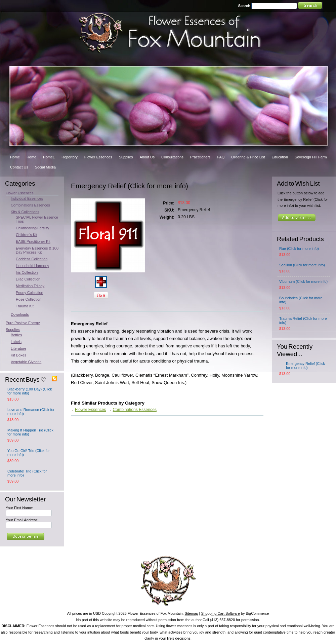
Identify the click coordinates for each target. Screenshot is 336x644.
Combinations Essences (30, 205)
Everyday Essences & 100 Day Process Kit (37, 250)
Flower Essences (20, 193)
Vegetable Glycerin (26, 362)
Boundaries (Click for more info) (301, 300)
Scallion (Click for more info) (302, 265)
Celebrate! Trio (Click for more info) (27, 473)
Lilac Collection (28, 279)
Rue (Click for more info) (299, 249)
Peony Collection (30, 293)
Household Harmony (32, 266)
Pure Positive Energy (23, 323)
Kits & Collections (25, 212)
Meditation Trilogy (30, 286)
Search (244, 6)
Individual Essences (27, 198)
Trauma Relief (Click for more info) (303, 320)
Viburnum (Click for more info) (303, 281)
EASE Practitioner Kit (33, 241)
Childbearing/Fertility (32, 228)
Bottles (16, 335)
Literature (18, 348)
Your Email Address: (22, 520)
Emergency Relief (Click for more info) (305, 366)
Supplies (13, 330)
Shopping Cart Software (220, 613)
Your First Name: (19, 508)
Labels (16, 342)
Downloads (20, 314)
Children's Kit (27, 235)
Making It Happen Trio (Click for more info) (30, 432)
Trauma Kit (25, 306)
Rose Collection (29, 299)
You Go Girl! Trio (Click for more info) (29, 453)
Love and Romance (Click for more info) (31, 412)
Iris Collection (27, 272)
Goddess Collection (32, 259)
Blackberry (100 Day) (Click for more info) (30, 391)
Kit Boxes (18, 355)
